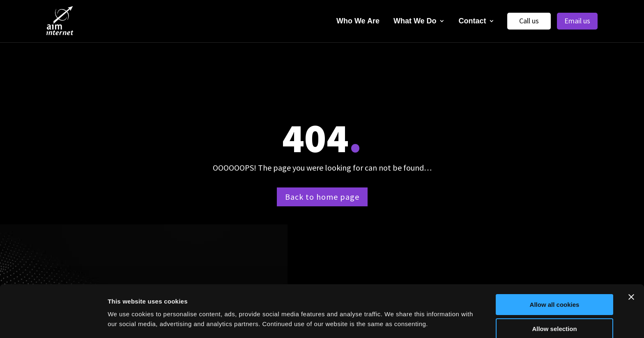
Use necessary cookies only (554, 318)
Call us (529, 21)
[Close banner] (631, 262)
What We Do (415, 21)
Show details (431, 316)
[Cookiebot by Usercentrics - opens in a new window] (53, 322)
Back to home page (322, 197)
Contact (473, 21)
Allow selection (554, 294)
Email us (577, 21)
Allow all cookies (555, 270)
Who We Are (358, 21)
